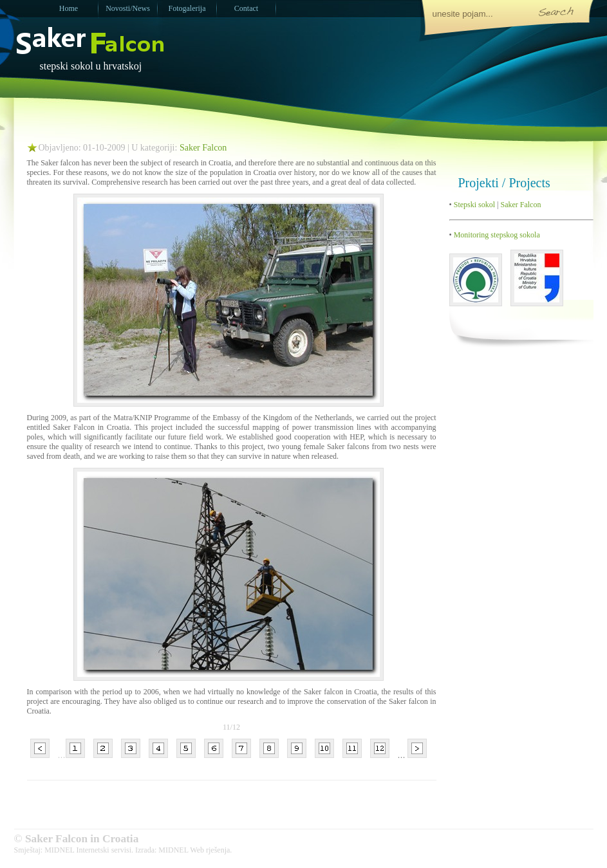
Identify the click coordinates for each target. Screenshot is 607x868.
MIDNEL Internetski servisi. (89, 850)
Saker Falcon (203, 148)
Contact (246, 8)
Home (69, 8)
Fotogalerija (187, 8)
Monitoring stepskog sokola (496, 235)
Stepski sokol (473, 205)
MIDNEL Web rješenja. (195, 850)
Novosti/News (128, 8)
